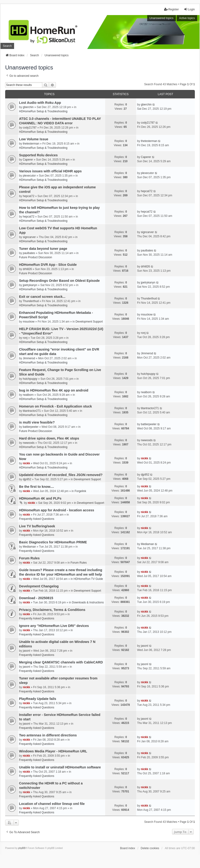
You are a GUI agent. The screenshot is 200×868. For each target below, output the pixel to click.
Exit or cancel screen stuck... (42, 297)
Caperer (28, 160)
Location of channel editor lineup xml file (52, 804)
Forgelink (80, 491)
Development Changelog (39, 586)
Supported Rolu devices (38, 155)
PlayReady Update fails (38, 699)
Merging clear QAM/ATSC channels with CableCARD (61, 662)
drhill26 (27, 269)
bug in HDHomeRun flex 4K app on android (54, 390)
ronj (25, 338)
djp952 (27, 479)
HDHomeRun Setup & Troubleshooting (43, 111)
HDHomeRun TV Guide (88, 579)
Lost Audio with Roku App (40, 103)
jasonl (26, 651)
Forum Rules (29, 558)
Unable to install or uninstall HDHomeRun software (60, 767)
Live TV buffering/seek (37, 526)
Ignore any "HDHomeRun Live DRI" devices (54, 626)
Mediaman (29, 547)
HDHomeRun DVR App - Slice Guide (48, 265)
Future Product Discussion (36, 257)
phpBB (22, 848)
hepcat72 (29, 196)
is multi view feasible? (37, 422)
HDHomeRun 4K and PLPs (40, 498)
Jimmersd (29, 358)
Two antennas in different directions (48, 735)
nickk (26, 463)
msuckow (29, 322)
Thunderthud (31, 301)
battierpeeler (31, 427)
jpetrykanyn (30, 285)
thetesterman (31, 144)
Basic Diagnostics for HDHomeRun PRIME (53, 542)
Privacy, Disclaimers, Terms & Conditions (52, 610)
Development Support (89, 322)
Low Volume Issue (34, 139)
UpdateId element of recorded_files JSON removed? (61, 475)
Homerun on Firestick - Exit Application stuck (56, 406)
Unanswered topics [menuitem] (162, 18)
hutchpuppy (30, 379)
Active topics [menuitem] (187, 18)
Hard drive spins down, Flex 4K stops (49, 438)
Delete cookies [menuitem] (150, 848)
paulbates (29, 253)
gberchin (28, 107)
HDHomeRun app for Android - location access (57, 510)
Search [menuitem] (7, 46)
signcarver (29, 237)
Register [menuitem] (171, 9)
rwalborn (28, 395)
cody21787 (30, 128)
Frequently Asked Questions (37, 519)
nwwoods (29, 443)
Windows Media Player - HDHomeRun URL (53, 751)
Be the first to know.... (37, 487)
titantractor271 (32, 411)
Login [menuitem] (189, 9)
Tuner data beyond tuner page (43, 249)
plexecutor (29, 176)
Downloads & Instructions (88, 602)
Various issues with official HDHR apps (50, 171)
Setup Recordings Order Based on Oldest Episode (59, 281)
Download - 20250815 (36, 598)
